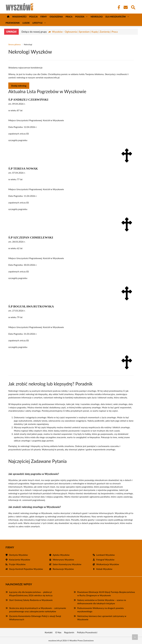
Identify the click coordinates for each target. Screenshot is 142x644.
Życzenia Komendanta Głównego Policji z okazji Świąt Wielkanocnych (35, 618)
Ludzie (26, 23)
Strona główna (14, 44)
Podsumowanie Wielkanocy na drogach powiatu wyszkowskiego (100, 610)
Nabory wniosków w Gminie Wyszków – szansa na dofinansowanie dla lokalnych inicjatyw (102, 602)
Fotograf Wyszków (105, 560)
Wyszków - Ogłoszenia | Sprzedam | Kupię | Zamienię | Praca (85, 32)
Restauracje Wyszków (63, 569)
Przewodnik (13, 23)
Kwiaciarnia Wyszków (20, 560)
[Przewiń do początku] (135, 637)
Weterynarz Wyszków (63, 560)
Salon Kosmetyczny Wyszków (67, 564)
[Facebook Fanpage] (118, 7)
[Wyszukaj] (133, 7)
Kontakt (49, 632)
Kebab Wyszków (104, 569)
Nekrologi (97, 17)
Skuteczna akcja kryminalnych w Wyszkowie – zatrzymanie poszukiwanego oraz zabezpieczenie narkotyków (38, 610)
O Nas (58, 632)
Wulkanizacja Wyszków (108, 564)
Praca (69, 17)
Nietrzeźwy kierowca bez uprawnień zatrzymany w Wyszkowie (102, 618)
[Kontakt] (125, 7)
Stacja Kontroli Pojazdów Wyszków (26, 569)
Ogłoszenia (56, 17)
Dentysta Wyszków (18, 555)
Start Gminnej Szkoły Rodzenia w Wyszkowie (31, 600)
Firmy (44, 17)
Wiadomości (19, 17)
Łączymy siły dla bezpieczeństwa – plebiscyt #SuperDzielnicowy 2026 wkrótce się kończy (31, 594)
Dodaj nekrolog (19, 86)
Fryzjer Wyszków (17, 564)
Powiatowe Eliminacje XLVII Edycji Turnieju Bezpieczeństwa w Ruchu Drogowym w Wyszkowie (106, 594)
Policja (33, 17)
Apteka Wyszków (61, 555)
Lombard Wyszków (105, 555)
